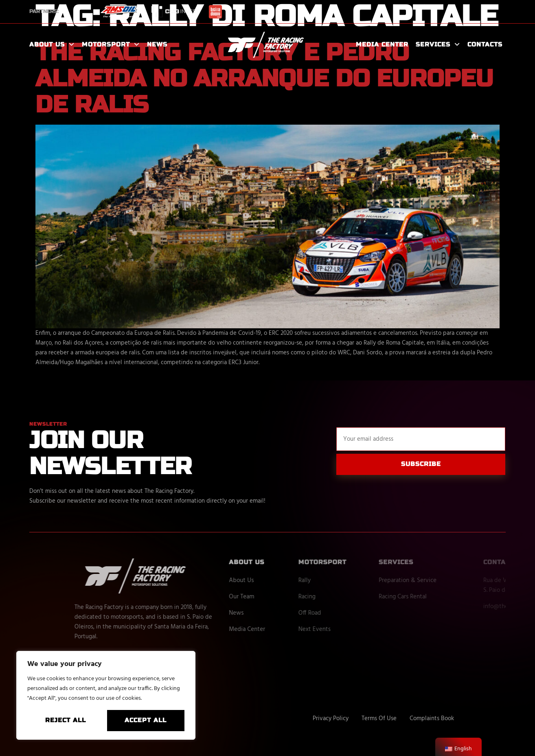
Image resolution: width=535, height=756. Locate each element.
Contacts (485, 44)
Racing (338, 597)
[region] (106, 695)
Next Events (345, 629)
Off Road (340, 613)
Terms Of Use (379, 719)
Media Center (382, 44)
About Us (52, 45)
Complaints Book (432, 719)
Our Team (270, 597)
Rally (335, 580)
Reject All (66, 720)
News (157, 44)
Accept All (146, 720)
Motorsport (111, 45)
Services (438, 45)
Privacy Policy (331, 719)
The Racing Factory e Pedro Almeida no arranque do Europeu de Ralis (264, 79)
